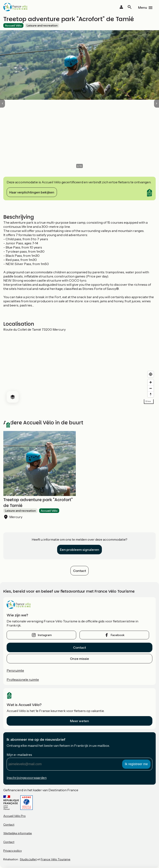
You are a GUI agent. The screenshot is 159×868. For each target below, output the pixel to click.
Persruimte (15, 670)
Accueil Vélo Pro (14, 816)
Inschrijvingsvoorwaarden (27, 778)
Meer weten (79, 721)
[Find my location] (151, 374)
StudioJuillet (28, 859)
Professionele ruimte (23, 680)
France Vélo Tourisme (56, 859)
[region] (79, 369)
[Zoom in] (151, 382)
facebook (118, 635)
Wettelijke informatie (18, 833)
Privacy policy (13, 851)
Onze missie (79, 659)
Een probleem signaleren (79, 550)
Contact (79, 571)
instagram (45, 635)
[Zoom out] (151, 388)
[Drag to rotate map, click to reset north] (151, 394)
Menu (143, 7)
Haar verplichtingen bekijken (32, 192)
